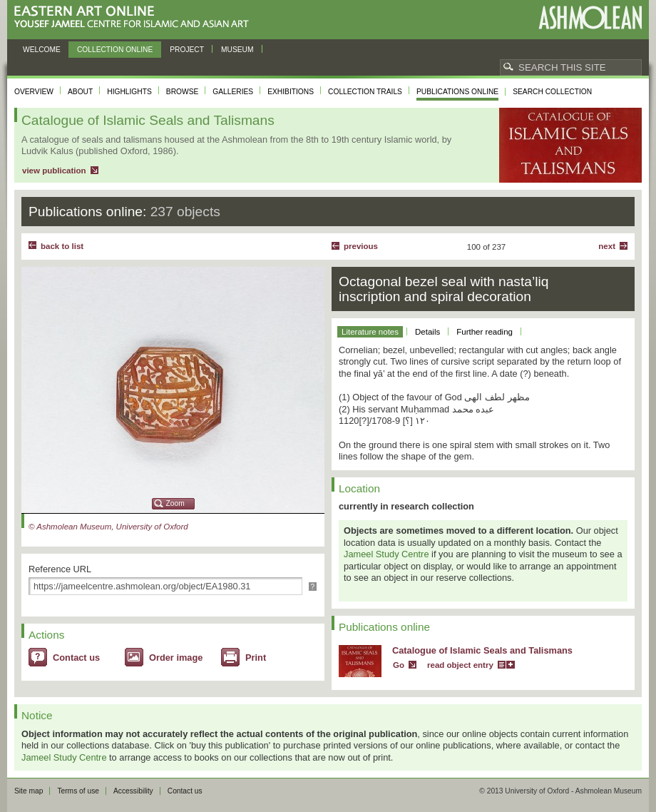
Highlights (129, 92)
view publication (54, 171)
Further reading (485, 332)
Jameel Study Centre (386, 554)
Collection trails (365, 92)
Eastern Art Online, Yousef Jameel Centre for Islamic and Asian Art (135, 17)
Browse (183, 92)
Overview (34, 92)
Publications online (457, 92)
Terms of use (78, 791)
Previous (361, 246)
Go (399, 665)
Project (187, 50)
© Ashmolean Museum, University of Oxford (108, 527)
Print (256, 658)
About (80, 92)
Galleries (233, 92)
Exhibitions (291, 92)
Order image (176, 658)
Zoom (175, 503)
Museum (237, 50)
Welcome (42, 50)
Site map (29, 791)
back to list (62, 246)
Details (427, 332)
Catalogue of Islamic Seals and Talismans (482, 650)
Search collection (552, 92)
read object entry (460, 665)
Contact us (76, 658)
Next (607, 246)
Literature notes (370, 332)
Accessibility (133, 791)
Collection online (115, 50)
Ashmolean (590, 17)
